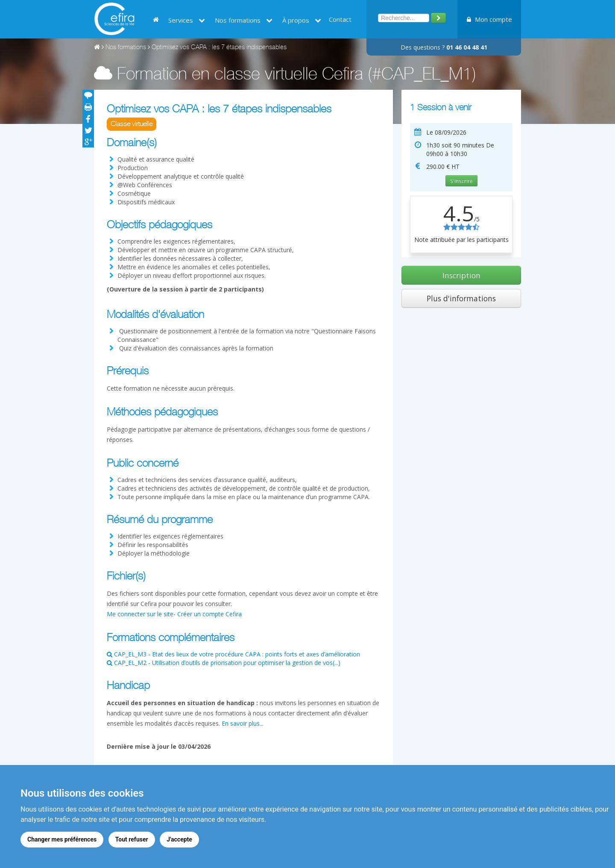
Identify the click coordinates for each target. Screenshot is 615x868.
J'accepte (180, 839)
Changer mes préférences (62, 839)
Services (187, 20)
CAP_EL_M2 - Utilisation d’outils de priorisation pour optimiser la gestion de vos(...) (224, 663)
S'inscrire (461, 181)
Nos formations (244, 20)
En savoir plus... (243, 723)
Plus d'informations (461, 298)
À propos (302, 20)
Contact (340, 19)
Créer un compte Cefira (209, 614)
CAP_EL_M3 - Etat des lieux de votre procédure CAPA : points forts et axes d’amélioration (233, 654)
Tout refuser (132, 839)
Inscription (461, 275)
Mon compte (489, 19)
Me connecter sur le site (140, 614)
